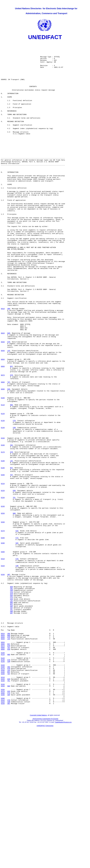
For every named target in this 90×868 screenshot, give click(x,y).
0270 (3, 629)
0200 (3, 562)
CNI (11, 527)
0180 (3, 545)
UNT (9, 682)
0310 (3, 663)
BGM (9, 392)
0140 (3, 506)
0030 (3, 403)
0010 (3, 363)
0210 (3, 573)
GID (17, 629)
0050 (3, 424)
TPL (14, 590)
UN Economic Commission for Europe (45, 852)
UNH (9, 363)
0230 (3, 590)
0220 (3, 581)
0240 (3, 600)
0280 (3, 638)
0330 (3, 682)
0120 (3, 489)
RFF (11, 432)
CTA (14, 497)
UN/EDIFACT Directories (45, 859)
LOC (9, 413)
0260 (3, 619)
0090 (3, 459)
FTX (17, 638)
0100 (3, 470)
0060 (3, 432)
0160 (3, 527)
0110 (3, 478)
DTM (9, 403)
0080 (3, 451)
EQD (9, 459)
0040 (3, 413)
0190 (3, 554)
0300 (3, 655)
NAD (11, 478)
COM (14, 506)
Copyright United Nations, (39, 849)
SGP (17, 644)
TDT (9, 451)
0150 (3, 518)
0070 (3, 443)
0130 (3, 497)
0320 (3, 671)
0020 (3, 392)
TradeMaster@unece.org (63, 856)
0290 (3, 644)
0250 (3, 608)
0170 (3, 535)
